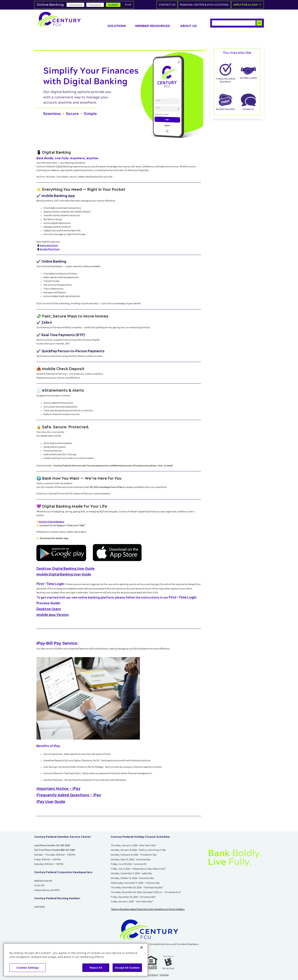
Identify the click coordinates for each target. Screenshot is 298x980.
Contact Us (173, 5)
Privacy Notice (151, 975)
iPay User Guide (51, 802)
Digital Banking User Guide (65, 568)
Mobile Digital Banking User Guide (64, 574)
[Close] (142, 947)
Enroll (128, 5)
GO (259, 23)
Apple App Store (49, 245)
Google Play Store (50, 249)
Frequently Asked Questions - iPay (69, 795)
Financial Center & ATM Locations (208, 5)
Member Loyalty (248, 73)
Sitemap (164, 975)
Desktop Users (49, 609)
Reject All (96, 968)
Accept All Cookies (127, 968)
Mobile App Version (53, 614)
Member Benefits (225, 102)
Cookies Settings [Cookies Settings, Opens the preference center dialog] (28, 968)
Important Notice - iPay (58, 789)
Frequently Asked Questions (225, 73)
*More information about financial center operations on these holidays (148, 909)
